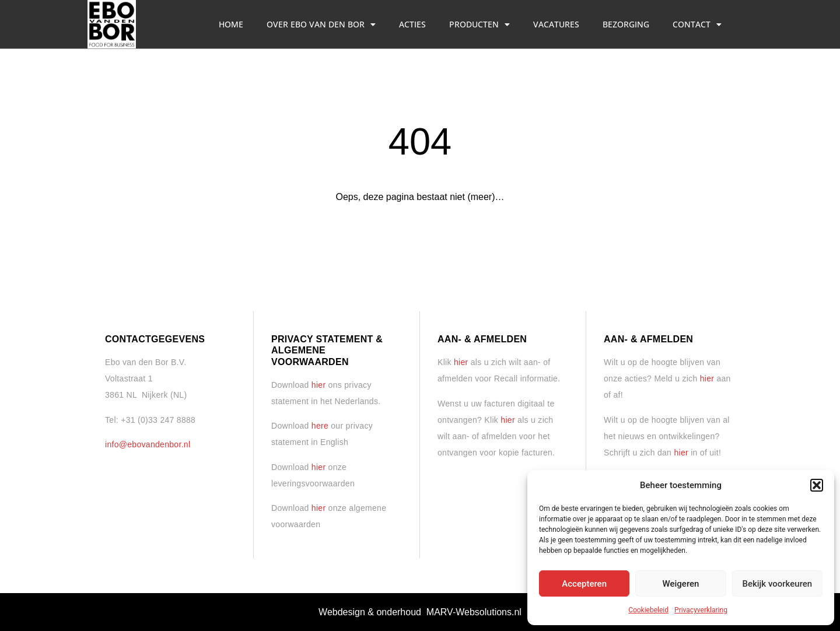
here (320, 426)
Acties (412, 24)
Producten (480, 24)
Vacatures (556, 24)
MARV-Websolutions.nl (474, 612)
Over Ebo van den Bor (321, 24)
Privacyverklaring (701, 610)
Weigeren (681, 584)
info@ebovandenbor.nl (148, 444)
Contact (697, 24)
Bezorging (626, 24)
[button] (817, 485)
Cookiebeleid (648, 610)
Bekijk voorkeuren (777, 584)
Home (231, 24)
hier (319, 385)
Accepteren (584, 584)
